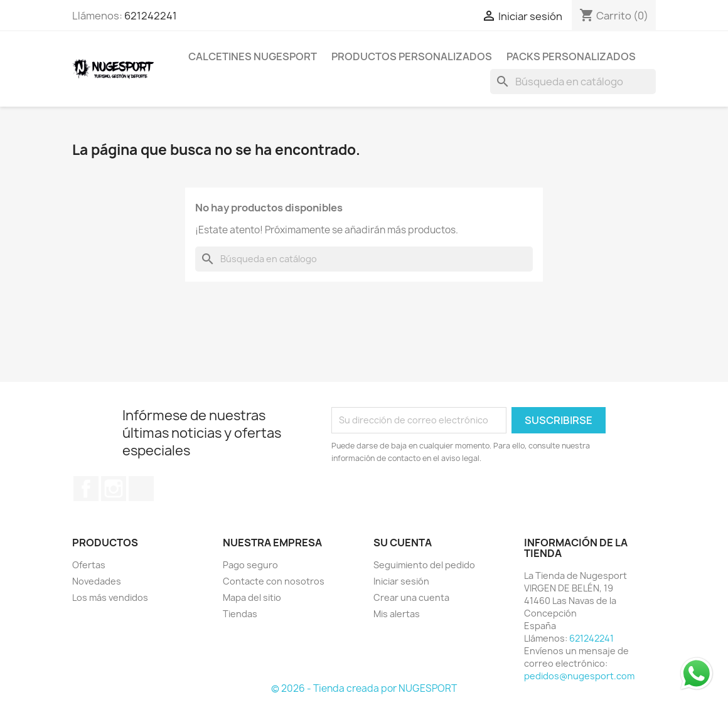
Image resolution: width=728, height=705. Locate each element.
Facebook (86, 489)
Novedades (97, 581)
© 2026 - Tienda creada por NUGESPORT (364, 688)
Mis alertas (397, 614)
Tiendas (240, 614)
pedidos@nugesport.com (579, 676)
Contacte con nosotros (274, 581)
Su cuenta (403, 543)
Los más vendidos (110, 597)
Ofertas (89, 565)
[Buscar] (573, 82)
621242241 (151, 16)
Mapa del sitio (252, 597)
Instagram (114, 489)
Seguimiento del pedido (424, 565)
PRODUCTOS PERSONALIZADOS (412, 56)
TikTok (141, 489)
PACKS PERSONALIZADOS (571, 56)
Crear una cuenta (411, 597)
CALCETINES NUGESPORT (253, 56)
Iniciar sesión (401, 581)
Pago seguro (250, 565)
